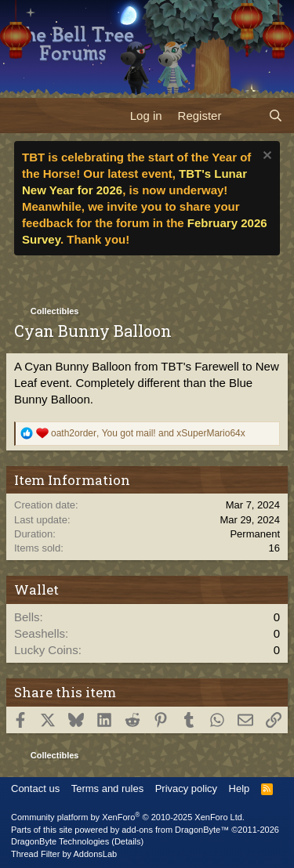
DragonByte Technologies (60, 841)
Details (128, 841)
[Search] (276, 116)
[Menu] (22, 115)
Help (240, 788)
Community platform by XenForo (128, 817)
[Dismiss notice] (265, 157)
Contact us (35, 788)
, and (148, 433)
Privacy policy (186, 788)
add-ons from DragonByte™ (175, 830)
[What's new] (244, 116)
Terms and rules (107, 788)
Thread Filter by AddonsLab (64, 854)
